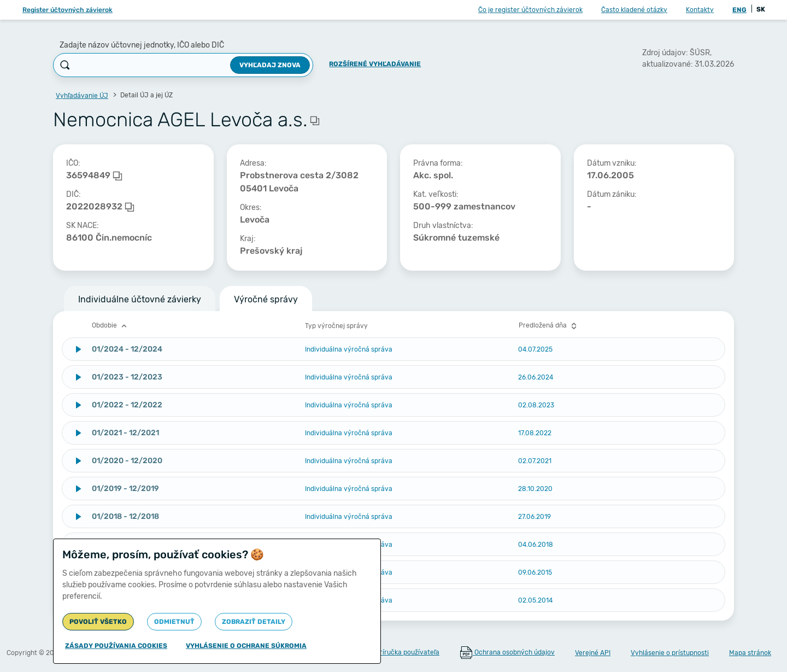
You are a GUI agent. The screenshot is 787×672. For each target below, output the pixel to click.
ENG (739, 10)
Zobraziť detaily (254, 622)
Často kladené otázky (634, 10)
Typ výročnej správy (336, 326)
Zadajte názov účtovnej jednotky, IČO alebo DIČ (142, 45)
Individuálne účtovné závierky (140, 299)
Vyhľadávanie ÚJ (82, 96)
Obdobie (111, 326)
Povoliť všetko (98, 622)
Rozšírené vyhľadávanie (375, 64)
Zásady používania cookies (116, 646)
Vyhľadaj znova (270, 65)
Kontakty (700, 10)
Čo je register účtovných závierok (530, 10)
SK (761, 9)
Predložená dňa (549, 326)
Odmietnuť (174, 622)
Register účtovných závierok (67, 10)
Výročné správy (266, 299)
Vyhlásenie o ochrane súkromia (246, 646)
